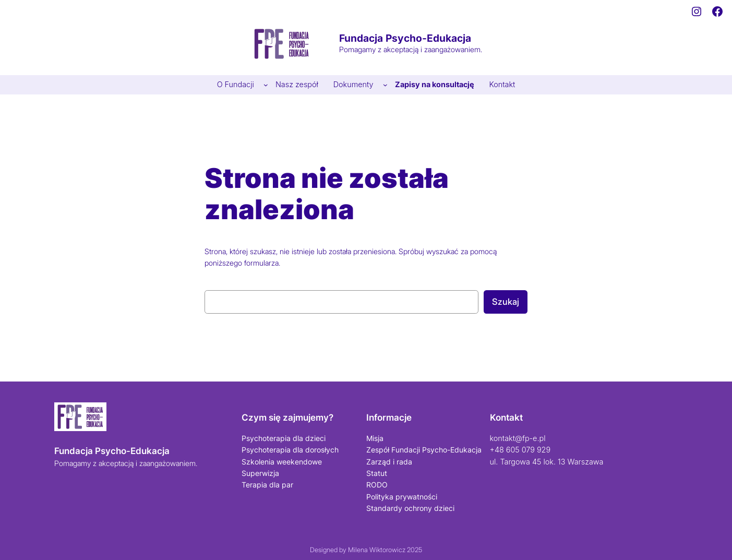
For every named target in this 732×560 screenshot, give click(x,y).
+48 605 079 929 (520, 450)
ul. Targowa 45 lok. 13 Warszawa (547, 462)
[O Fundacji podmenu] (266, 85)
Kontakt (506, 418)
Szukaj (506, 302)
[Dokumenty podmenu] (385, 85)
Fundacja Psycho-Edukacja (405, 38)
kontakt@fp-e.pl (518, 438)
